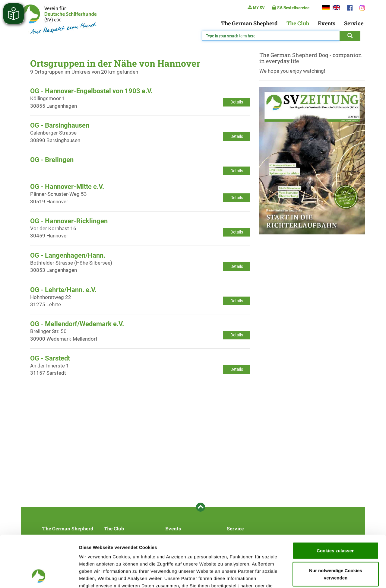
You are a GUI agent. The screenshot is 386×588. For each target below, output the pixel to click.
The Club (298, 23)
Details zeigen (321, 576)
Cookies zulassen (336, 502)
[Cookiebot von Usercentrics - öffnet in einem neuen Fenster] (39, 576)
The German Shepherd (249, 23)
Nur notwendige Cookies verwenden (336, 526)
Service (354, 23)
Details (237, 102)
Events (327, 23)
